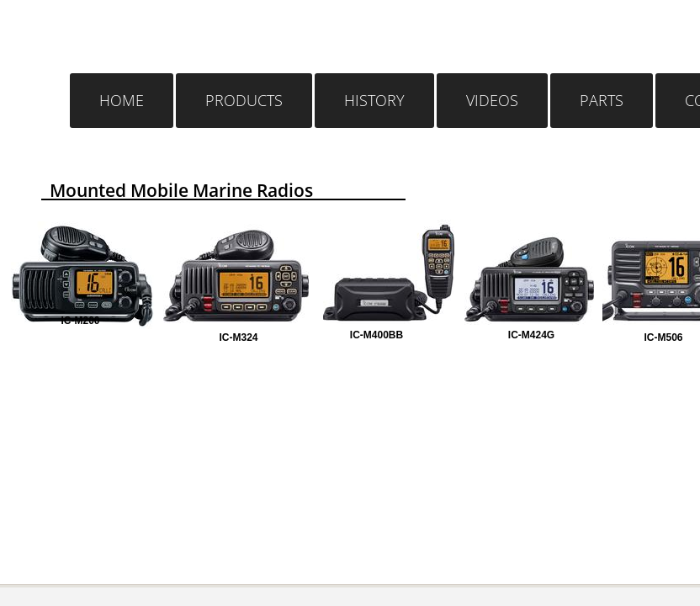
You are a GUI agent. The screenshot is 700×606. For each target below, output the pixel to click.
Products (244, 100)
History (374, 100)
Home (122, 100)
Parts (602, 100)
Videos (492, 100)
